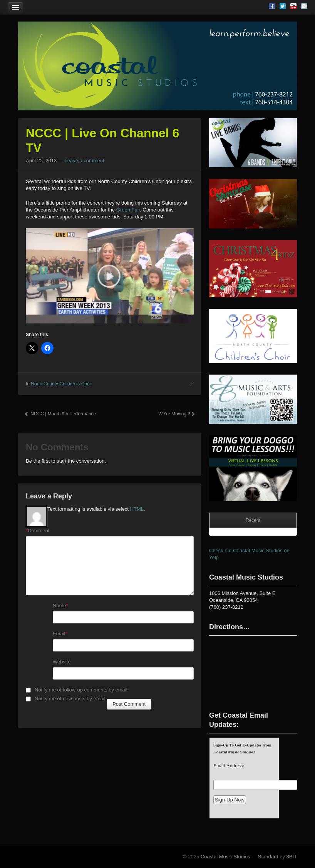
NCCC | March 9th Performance (60, 414)
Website (62, 662)
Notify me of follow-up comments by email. (82, 690)
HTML (137, 509)
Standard (268, 857)
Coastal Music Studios (225, 857)
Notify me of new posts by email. (71, 699)
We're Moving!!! (176, 414)
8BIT (292, 857)
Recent (253, 520)
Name (59, 606)
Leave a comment (84, 161)
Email (59, 634)
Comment (38, 531)
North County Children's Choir (61, 384)
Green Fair (128, 210)
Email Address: (229, 766)
